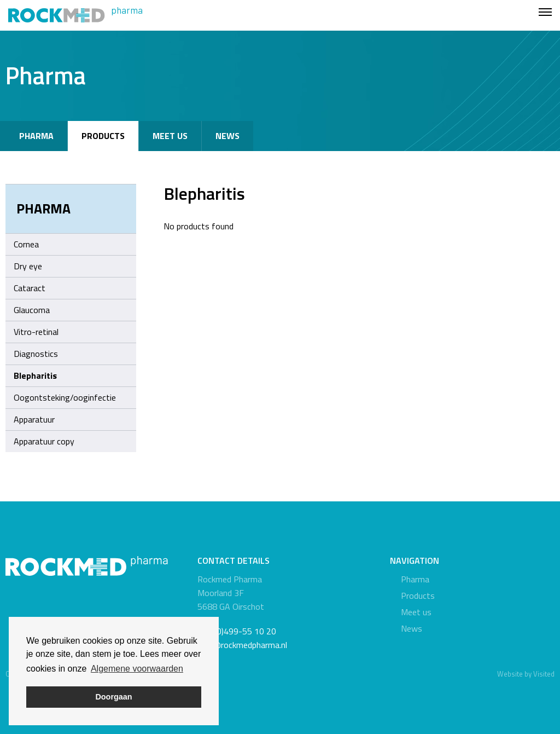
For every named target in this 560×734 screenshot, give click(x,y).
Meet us (170, 136)
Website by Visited (526, 674)
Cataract (30, 288)
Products (103, 136)
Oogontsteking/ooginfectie (65, 397)
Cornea (26, 244)
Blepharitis (35, 375)
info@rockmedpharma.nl (242, 645)
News (227, 136)
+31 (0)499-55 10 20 (237, 631)
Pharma (36, 136)
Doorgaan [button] (113, 697)
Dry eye (28, 266)
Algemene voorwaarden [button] (137, 669)
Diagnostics (36, 354)
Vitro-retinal (36, 332)
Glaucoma (32, 310)
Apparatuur (34, 419)
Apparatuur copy (44, 441)
